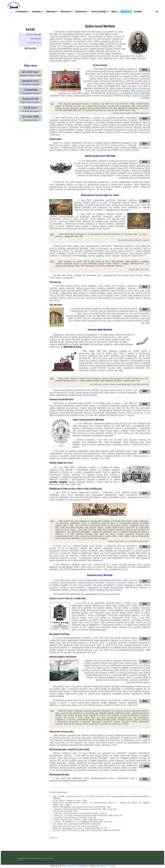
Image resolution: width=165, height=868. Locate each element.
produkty (37, 12)
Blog (114, 12)
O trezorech (21, 12)
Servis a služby (99, 12)
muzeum (125, 12)
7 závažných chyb (30, 90)
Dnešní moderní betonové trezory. (105, 590)
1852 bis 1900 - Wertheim (138, 270)
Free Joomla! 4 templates (75, 866)
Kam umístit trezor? (30, 81)
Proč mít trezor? (30, 108)
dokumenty (81, 12)
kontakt (138, 12)
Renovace (65, 12)
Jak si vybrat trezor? (30, 72)
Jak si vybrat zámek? (30, 117)
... (12, 12)
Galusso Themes (107, 866)
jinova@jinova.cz (35, 43)
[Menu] (157, 12)
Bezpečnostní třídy (30, 99)
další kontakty (30, 48)
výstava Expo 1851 (141, 96)
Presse (126, 541)
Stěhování (51, 12)
